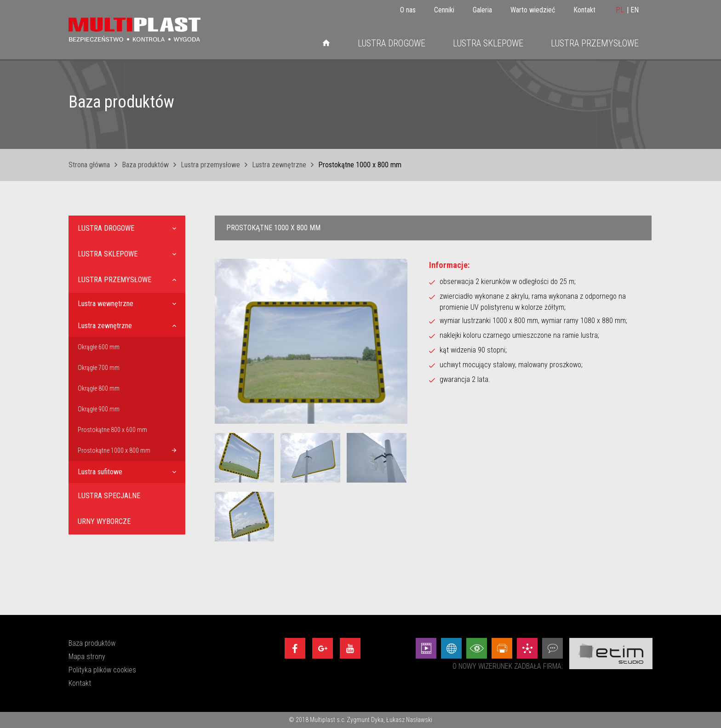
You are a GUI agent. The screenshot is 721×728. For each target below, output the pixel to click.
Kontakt (584, 10)
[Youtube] (350, 648)
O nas (408, 10)
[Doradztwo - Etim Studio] (552, 648)
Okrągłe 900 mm (99, 409)
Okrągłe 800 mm (99, 388)
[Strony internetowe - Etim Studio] (451, 648)
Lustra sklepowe (488, 43)
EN (635, 10)
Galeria (482, 10)
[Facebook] (295, 648)
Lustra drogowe (392, 43)
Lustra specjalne (109, 496)
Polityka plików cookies (102, 670)
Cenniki (444, 10)
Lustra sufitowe (100, 472)
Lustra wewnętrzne (106, 304)
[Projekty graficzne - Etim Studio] (502, 648)
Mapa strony (87, 657)
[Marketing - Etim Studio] (527, 648)
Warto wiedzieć (533, 10)
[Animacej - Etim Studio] (426, 648)
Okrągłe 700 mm (99, 368)
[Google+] (323, 648)
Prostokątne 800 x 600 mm (112, 430)
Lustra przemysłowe (595, 43)
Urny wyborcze (104, 521)
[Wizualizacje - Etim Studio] (477, 648)
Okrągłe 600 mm (99, 347)
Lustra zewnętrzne (279, 165)
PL (620, 10)
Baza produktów (145, 165)
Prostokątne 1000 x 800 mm (114, 450)
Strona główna (89, 165)
